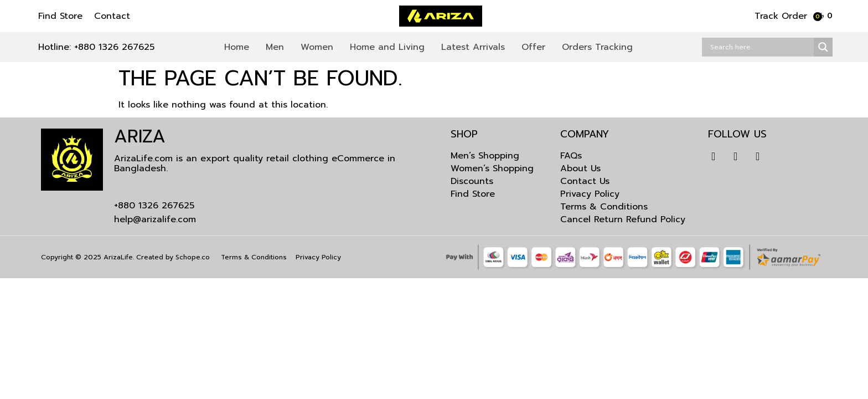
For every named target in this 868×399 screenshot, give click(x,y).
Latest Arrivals (473, 47)
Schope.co (193, 257)
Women (317, 47)
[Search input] (761, 47)
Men (275, 47)
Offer (533, 47)
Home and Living (387, 47)
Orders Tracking (597, 47)
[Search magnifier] (823, 47)
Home (237, 47)
